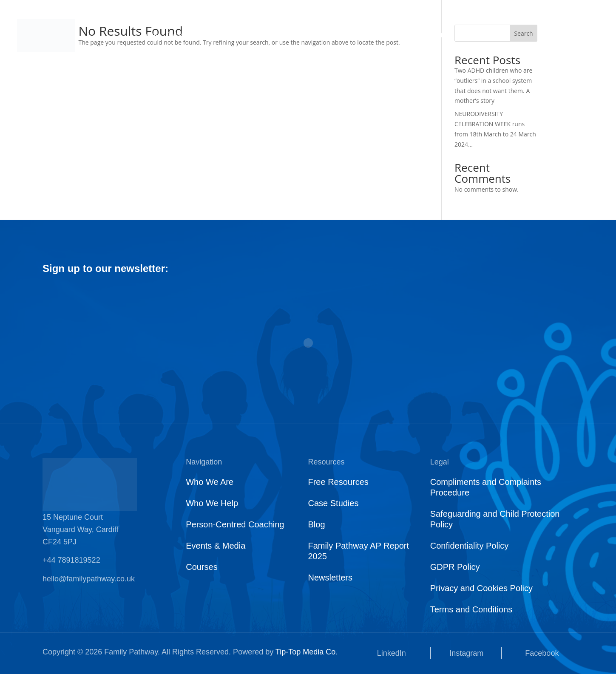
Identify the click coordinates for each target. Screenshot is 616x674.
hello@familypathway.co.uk (89, 579)
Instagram (466, 653)
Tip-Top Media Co (305, 652)
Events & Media (216, 546)
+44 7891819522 (71, 560)
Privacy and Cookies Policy (481, 588)
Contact (440, 35)
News (359, 35)
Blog (316, 524)
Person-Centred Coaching (235, 524)
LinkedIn (392, 653)
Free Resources (338, 482)
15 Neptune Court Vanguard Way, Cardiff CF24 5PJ (80, 530)
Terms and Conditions (471, 609)
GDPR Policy (455, 567)
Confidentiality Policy (470, 546)
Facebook (542, 653)
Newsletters (330, 578)
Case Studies (333, 503)
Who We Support (307, 35)
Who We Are (187, 35)
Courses (398, 35)
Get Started (578, 35)
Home (150, 35)
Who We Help (212, 503)
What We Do (244, 35)
